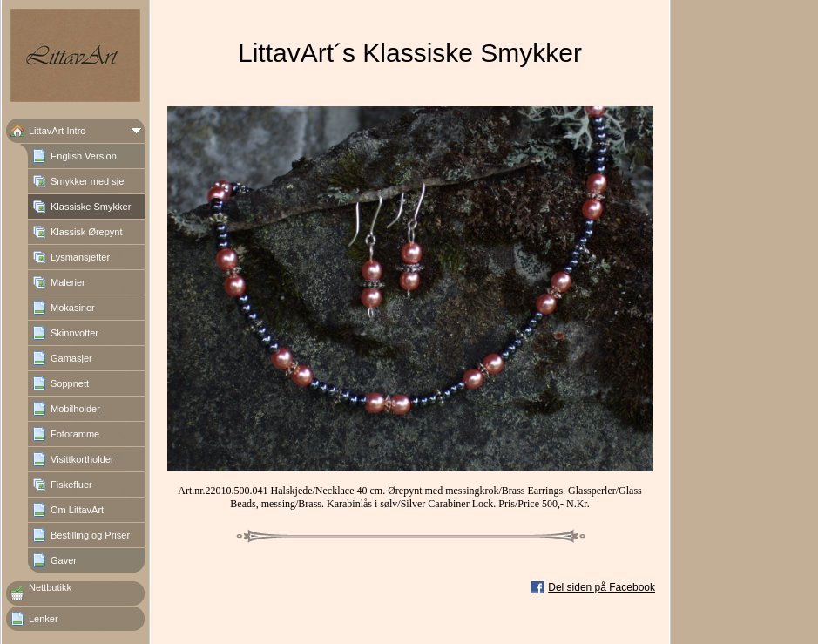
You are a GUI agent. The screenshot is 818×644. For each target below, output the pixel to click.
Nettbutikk (50, 587)
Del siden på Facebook (602, 587)
